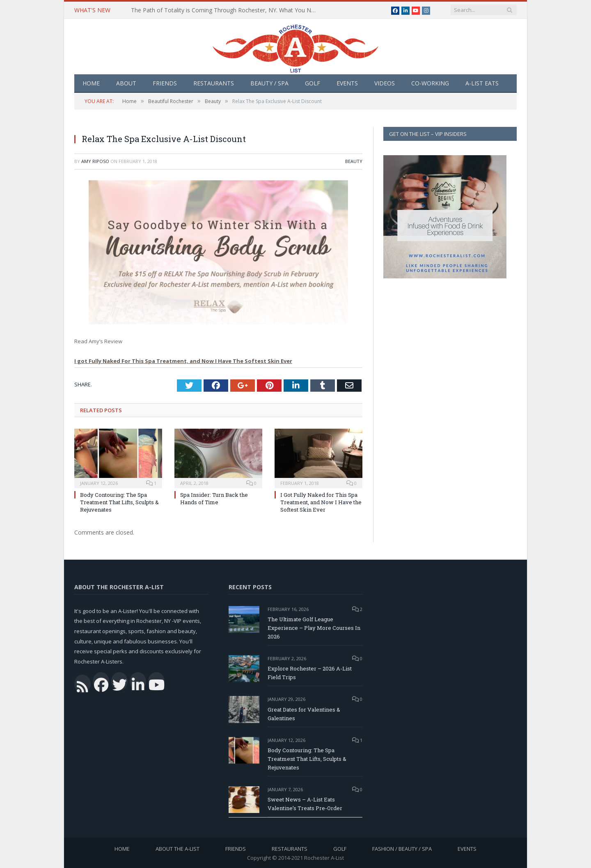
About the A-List (178, 849)
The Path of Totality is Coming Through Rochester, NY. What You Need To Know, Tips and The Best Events (225, 10)
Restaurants (214, 83)
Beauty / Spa (269, 83)
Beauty (354, 161)
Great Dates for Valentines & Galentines (304, 714)
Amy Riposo (95, 161)
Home (91, 83)
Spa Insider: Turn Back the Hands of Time (214, 498)
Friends (165, 83)
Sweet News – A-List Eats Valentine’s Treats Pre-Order (305, 804)
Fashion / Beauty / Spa (402, 849)
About (126, 83)
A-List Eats (482, 83)
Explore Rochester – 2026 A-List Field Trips (310, 673)
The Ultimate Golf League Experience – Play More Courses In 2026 (314, 628)
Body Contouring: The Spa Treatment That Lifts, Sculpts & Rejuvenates (119, 502)
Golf (313, 83)
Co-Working (430, 83)
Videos (385, 83)
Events (347, 83)
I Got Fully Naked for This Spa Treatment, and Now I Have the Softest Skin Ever (321, 502)
